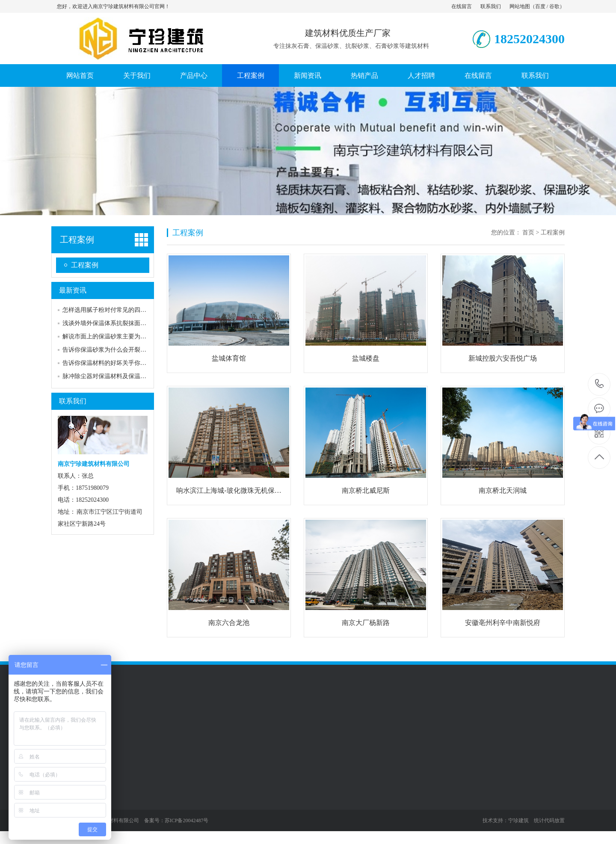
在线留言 (462, 6)
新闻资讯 (308, 76)
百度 (540, 6)
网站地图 (520, 6)
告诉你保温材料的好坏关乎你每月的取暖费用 (122, 363)
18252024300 (600, 384)
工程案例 (251, 76)
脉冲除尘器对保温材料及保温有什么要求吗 (119, 376)
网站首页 (80, 76)
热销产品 (364, 76)
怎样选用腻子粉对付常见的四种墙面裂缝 (116, 310)
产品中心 (194, 76)
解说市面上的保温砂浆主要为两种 (107, 336)
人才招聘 (421, 76)
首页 (528, 232)
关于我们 (137, 76)
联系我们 (491, 6)
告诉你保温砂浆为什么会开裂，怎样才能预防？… (128, 350)
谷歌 (554, 6)
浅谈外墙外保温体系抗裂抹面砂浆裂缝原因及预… (128, 323)
